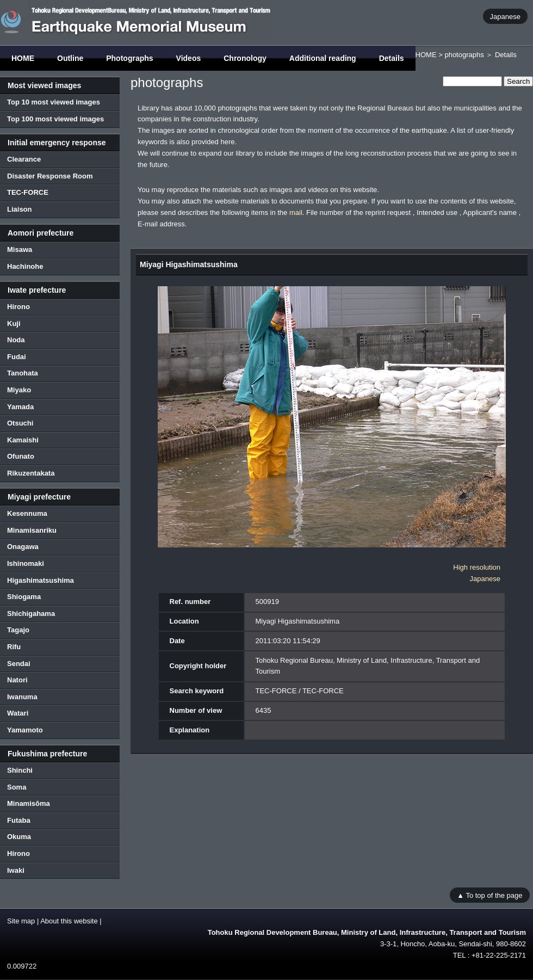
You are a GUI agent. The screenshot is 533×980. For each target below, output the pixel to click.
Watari (18, 713)
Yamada (20, 407)
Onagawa (23, 547)
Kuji (14, 323)
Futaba (19, 820)
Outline (70, 58)
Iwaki (16, 870)
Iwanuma (22, 697)
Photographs (129, 58)
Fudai (17, 357)
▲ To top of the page (489, 895)
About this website (69, 921)
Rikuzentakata (31, 473)
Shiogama (24, 597)
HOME (23, 58)
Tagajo (18, 630)
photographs (464, 55)
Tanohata (23, 373)
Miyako (19, 390)
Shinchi (20, 770)
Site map (21, 921)
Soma (17, 787)
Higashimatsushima (41, 580)
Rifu (14, 647)
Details (392, 58)
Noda (16, 340)
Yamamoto (25, 730)
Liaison (20, 209)
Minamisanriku (32, 530)
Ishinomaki (26, 563)
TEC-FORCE (28, 192)
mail (296, 212)
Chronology (245, 58)
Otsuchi (20, 423)
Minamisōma (29, 803)
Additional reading (323, 58)
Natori (17, 680)
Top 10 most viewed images (54, 102)
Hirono (18, 307)
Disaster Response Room (50, 176)
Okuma (19, 837)
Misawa (20, 249)
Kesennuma (27, 513)
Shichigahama (31, 614)
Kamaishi (23, 440)
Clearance (24, 159)
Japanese (505, 16)
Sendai (19, 664)
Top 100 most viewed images (55, 119)
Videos (189, 58)
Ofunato (21, 456)
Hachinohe (25, 266)
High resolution (477, 567)
